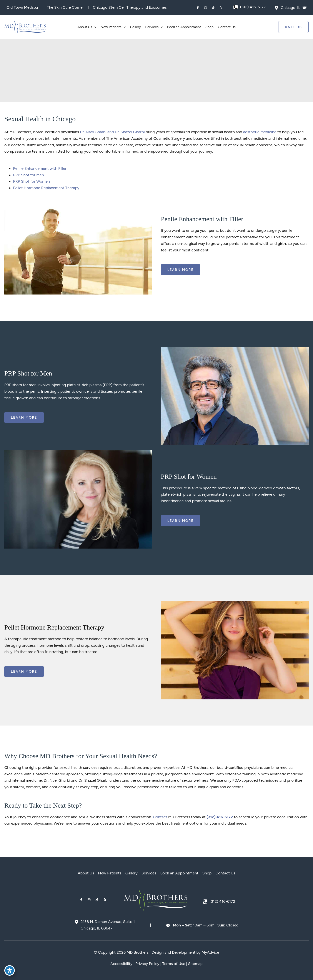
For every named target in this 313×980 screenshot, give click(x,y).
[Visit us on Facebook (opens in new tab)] (198, 8)
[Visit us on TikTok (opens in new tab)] (213, 8)
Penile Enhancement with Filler (40, 168)
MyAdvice (210, 952)
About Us (86, 873)
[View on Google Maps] (305, 8)
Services (149, 873)
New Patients (110, 873)
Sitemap (195, 964)
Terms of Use (174, 964)
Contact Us (225, 873)
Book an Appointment (179, 873)
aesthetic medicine (260, 132)
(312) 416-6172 (220, 817)
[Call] (250, 7)
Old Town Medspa (22, 7)
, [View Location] (291, 7)
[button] (94, 27)
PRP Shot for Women (31, 181)
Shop (207, 873)
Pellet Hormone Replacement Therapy (46, 188)
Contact (160, 817)
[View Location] (278, 8)
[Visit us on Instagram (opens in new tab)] (205, 8)
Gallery (132, 873)
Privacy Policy (147, 964)
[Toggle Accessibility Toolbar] (10, 970)
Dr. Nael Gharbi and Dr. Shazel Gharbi (112, 132)
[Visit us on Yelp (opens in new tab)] (221, 8)
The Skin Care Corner (65, 7)
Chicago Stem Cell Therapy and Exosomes (130, 7)
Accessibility (121, 964)
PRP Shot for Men (28, 175)
